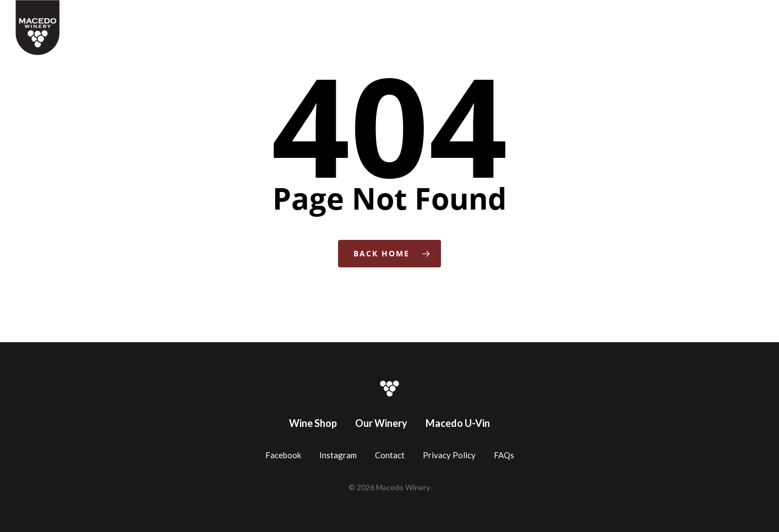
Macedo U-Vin (458, 423)
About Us (656, 18)
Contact (701, 18)
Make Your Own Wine (500, 18)
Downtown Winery (590, 18)
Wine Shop (292, 18)
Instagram (338, 455)
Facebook (283, 455)
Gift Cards (427, 18)
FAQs (504, 455)
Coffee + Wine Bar (360, 18)
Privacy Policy (449, 455)
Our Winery (381, 423)
